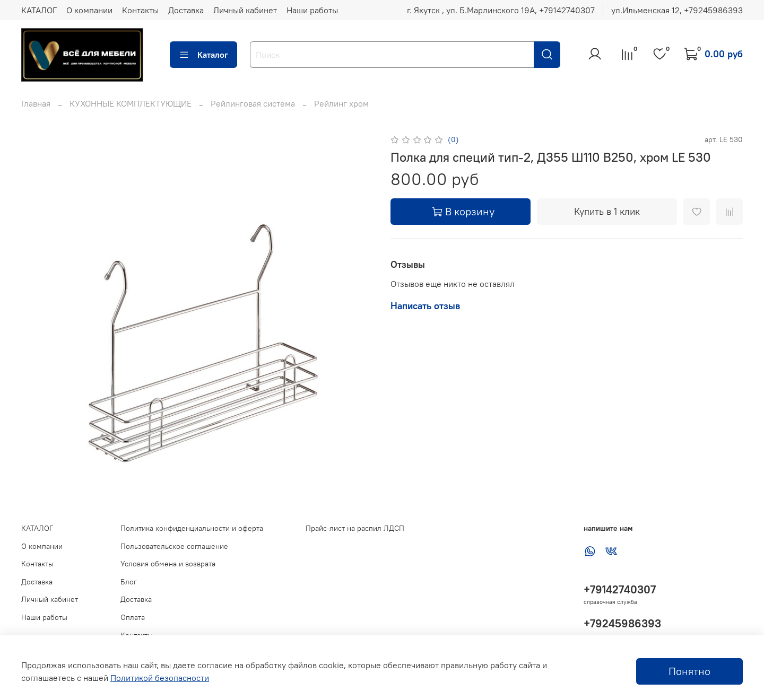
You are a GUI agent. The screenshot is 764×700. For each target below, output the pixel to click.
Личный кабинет (245, 10)
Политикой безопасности (160, 678)
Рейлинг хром (341, 103)
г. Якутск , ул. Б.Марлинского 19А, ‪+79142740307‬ (501, 10)
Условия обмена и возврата (168, 564)
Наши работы (312, 10)
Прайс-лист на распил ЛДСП (355, 528)
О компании (89, 10)
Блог (129, 582)
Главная (36, 103)
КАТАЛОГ (39, 10)
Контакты (140, 10)
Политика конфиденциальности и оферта (192, 528)
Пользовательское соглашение (174, 546)
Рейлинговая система (253, 103)
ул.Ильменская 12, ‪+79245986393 (677, 10)
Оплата (133, 617)
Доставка (186, 10)
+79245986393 (622, 623)
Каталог (203, 55)
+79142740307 (620, 589)
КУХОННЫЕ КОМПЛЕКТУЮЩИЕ (131, 103)
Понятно (689, 671)
